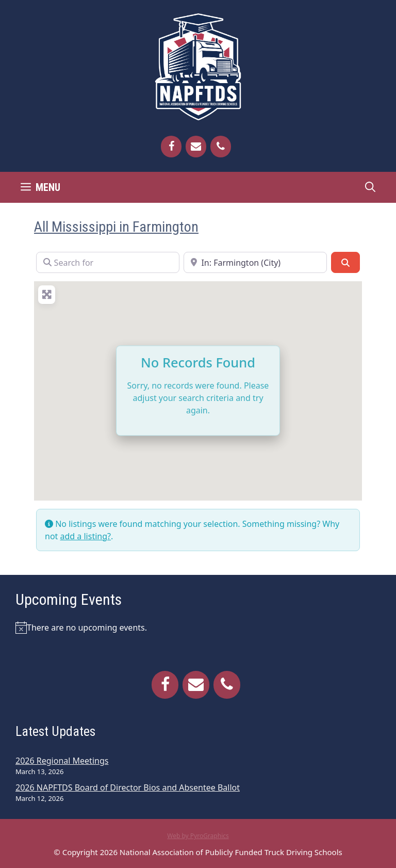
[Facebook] (171, 147)
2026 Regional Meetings (62, 761)
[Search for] (108, 262)
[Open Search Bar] (370, 187)
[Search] (345, 262)
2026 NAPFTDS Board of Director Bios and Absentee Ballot (128, 787)
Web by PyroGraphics (198, 836)
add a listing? (86, 536)
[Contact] (196, 147)
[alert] (198, 628)
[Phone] (221, 147)
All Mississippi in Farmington (116, 227)
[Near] (255, 262)
